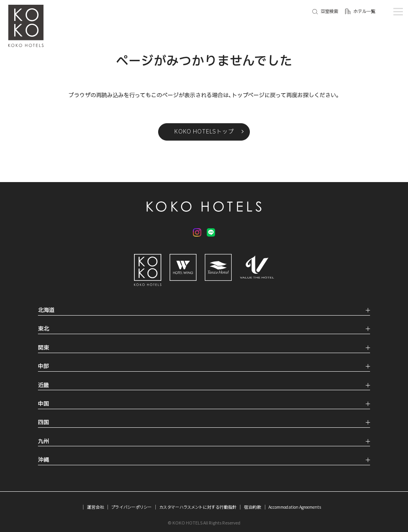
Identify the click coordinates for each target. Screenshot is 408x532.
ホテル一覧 (364, 12)
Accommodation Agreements (295, 507)
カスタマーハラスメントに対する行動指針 (198, 507)
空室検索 (329, 12)
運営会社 (96, 507)
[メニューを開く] (398, 12)
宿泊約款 (253, 507)
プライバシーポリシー (132, 507)
